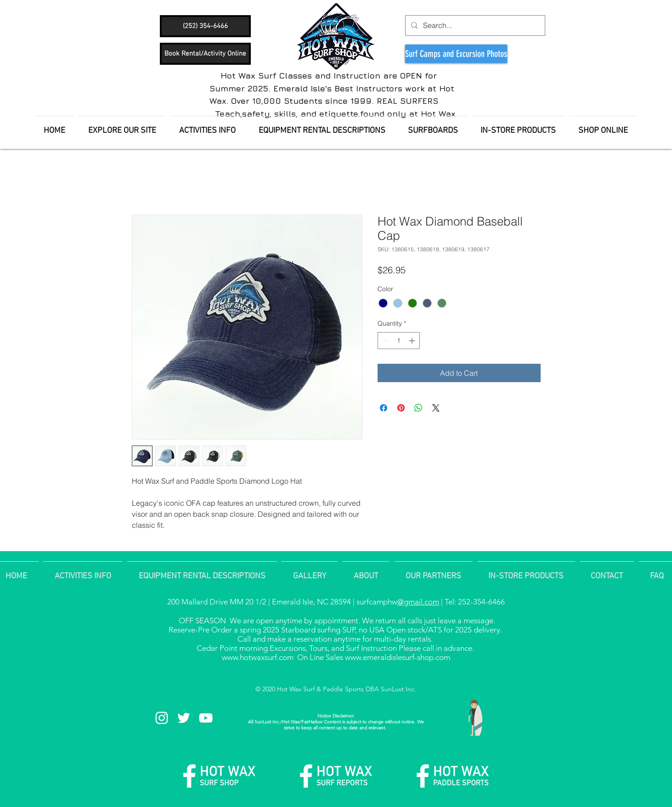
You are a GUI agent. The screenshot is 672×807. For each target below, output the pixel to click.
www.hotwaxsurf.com (258, 657)
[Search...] (474, 25)
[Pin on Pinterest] (401, 408)
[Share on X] (436, 408)
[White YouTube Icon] (206, 718)
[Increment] (413, 341)
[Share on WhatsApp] (418, 408)
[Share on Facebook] (384, 408)
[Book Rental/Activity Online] (205, 54)
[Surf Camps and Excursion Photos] (456, 54)
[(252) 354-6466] (205, 26)
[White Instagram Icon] (162, 718)
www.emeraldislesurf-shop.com (398, 657)
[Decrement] (385, 341)
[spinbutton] (399, 341)
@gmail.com (418, 602)
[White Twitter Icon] (184, 718)
